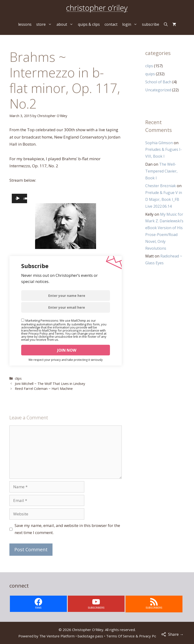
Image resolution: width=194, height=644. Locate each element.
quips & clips (89, 24)
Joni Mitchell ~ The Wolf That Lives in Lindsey (50, 384)
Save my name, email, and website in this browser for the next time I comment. (67, 529)
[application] (19, 198)
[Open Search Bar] (166, 24)
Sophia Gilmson (159, 143)
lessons (25, 24)
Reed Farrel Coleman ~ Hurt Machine (44, 389)
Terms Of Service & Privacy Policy (134, 636)
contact (111, 24)
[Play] (18, 198)
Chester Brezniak (161, 186)
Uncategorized (158, 90)
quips (150, 74)
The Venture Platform (57, 636)
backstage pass (90, 636)
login (131, 24)
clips (18, 378)
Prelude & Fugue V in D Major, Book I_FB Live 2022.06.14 (164, 199)
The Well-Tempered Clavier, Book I (161, 171)
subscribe (151, 24)
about (66, 24)
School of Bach (158, 82)
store (45, 24)
